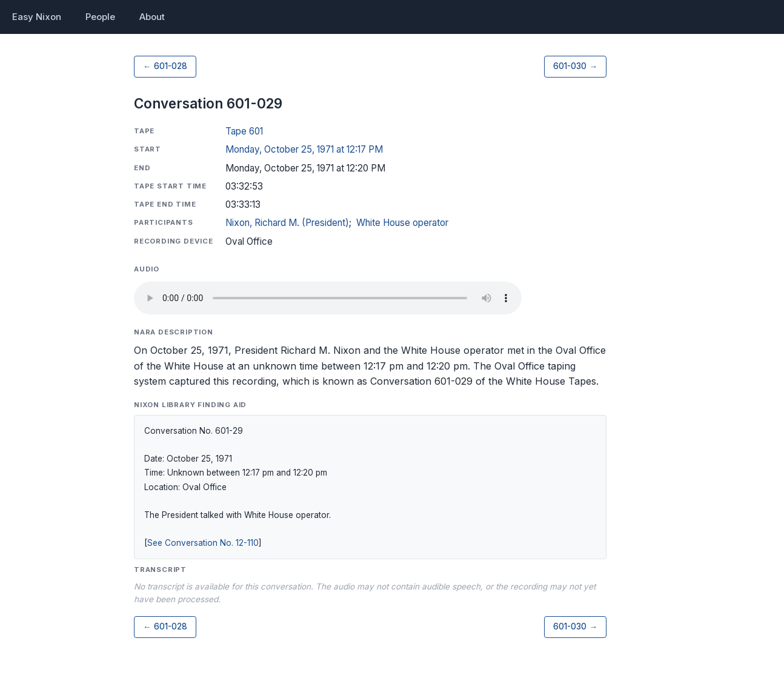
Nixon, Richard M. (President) (287, 223)
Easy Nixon (37, 17)
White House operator (402, 223)
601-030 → (575, 66)
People (100, 17)
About (152, 17)
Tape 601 (244, 131)
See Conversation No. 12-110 (203, 543)
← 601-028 (165, 66)
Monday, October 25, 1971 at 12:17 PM (304, 149)
